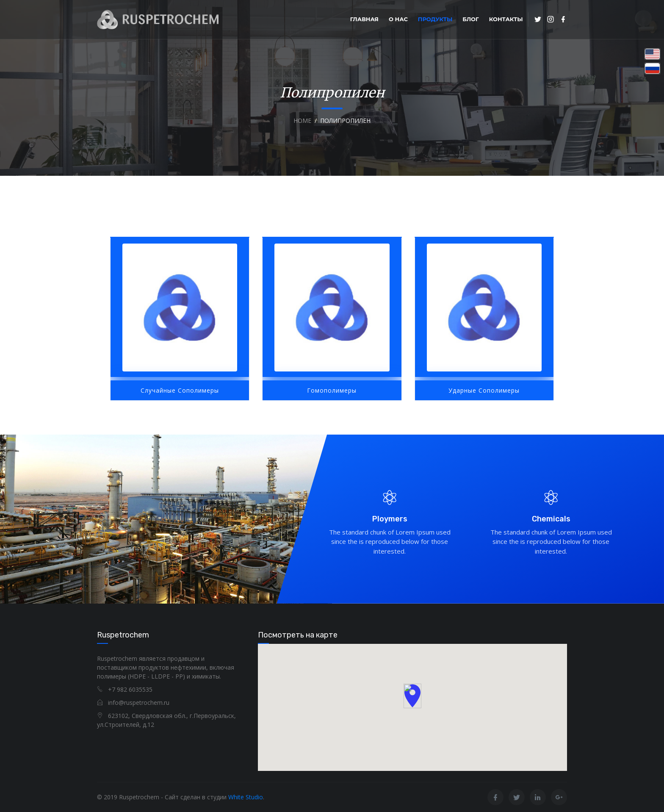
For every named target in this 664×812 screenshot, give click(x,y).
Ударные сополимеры (484, 390)
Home (302, 121)
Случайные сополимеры (180, 390)
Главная (364, 19)
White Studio (246, 797)
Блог (470, 19)
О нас (398, 19)
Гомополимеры (332, 390)
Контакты (506, 19)
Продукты (435, 19)
